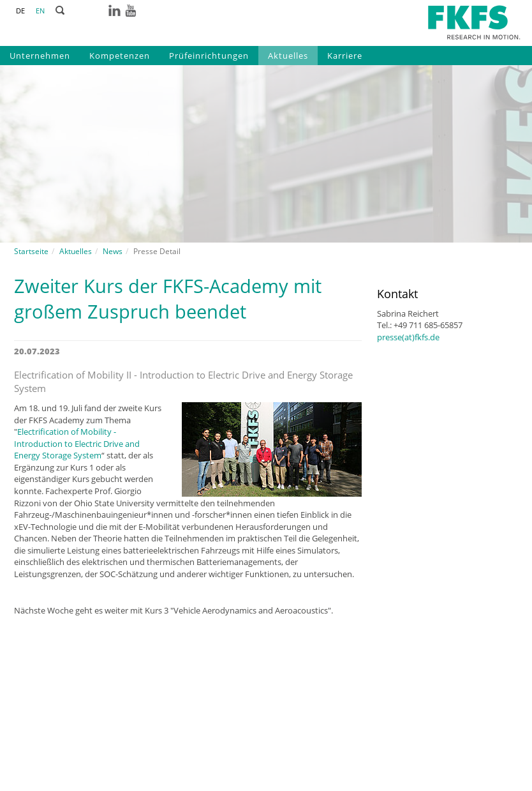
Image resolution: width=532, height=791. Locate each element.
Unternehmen (40, 56)
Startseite (31, 251)
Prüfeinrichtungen (209, 56)
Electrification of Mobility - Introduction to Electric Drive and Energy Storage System (77, 443)
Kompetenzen (120, 56)
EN (40, 11)
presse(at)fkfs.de (408, 337)
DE (20, 11)
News (113, 251)
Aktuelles (288, 56)
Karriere (345, 56)
